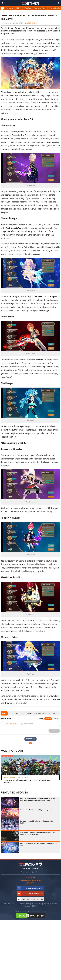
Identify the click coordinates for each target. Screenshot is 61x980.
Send (54, 731)
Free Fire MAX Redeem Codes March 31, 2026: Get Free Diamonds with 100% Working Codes (38, 799)
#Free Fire (27, 8)
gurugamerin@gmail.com (32, 872)
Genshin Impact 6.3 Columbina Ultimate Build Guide (37, 822)
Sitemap (31, 883)
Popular (57, 719)
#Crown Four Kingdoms (45, 714)
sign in (11, 724)
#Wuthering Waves (40, 8)
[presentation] (9, 714)
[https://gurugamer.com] (30, 864)
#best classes (26, 714)
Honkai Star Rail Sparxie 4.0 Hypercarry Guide (36, 810)
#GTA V (19, 8)
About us (31, 877)
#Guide (15, 714)
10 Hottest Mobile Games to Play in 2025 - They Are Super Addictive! (28, 781)
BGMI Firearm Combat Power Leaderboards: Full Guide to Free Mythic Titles (37, 833)
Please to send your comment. (18, 724)
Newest (48, 719)
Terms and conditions (31, 880)
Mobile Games (31, 23)
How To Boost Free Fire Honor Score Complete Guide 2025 (39, 845)
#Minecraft (10, 8)
